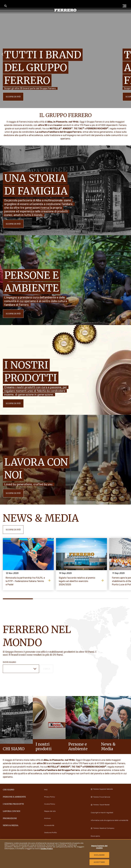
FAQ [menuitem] (46, 790)
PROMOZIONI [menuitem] (10, 818)
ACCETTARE (99, 862)
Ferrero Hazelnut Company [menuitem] (103, 828)
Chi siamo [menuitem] (9, 790)
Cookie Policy (47, 849)
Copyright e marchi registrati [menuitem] (102, 813)
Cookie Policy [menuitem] (50, 804)
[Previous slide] (3, 54)
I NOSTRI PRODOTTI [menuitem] (13, 804)
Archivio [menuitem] (47, 818)
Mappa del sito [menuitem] (50, 811)
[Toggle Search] (6, 6)
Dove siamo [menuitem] (95, 836)
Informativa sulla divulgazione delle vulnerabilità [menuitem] (109, 820)
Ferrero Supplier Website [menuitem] (102, 789)
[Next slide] (128, 54)
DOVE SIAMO (9, 662)
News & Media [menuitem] (11, 825)
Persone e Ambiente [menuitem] (14, 797)
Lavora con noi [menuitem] (12, 811)
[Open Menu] (125, 6)
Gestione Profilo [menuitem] (51, 833)
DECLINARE (99, 855)
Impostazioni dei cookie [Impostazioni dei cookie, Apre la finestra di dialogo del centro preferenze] (99, 847)
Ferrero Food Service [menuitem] (100, 797)
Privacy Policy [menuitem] (50, 797)
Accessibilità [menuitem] (49, 825)
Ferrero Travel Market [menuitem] (100, 805)
